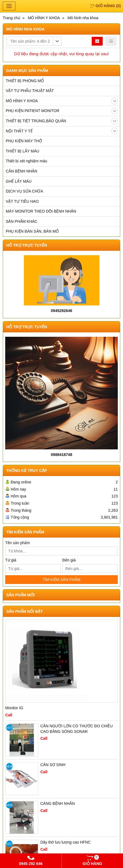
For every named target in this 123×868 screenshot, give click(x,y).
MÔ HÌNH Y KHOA (62, 101)
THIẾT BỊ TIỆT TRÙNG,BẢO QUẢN (62, 121)
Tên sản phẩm (18, 543)
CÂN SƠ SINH (53, 765)
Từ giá (11, 560)
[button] (34, 41)
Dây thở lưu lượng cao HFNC (65, 842)
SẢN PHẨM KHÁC (22, 221)
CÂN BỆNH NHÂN (22, 171)
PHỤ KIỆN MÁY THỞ (24, 141)
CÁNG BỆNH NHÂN (58, 803)
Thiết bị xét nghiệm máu (26, 161)
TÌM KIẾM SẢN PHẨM (61, 580)
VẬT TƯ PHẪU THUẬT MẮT (30, 91)
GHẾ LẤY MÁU (19, 181)
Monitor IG (14, 708)
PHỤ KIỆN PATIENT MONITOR (62, 111)
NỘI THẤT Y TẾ (62, 131)
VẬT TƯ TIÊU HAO (22, 201)
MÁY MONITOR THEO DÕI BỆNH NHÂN (41, 211)
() (105, 6)
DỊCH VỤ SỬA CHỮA (24, 191)
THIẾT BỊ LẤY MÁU (23, 151)
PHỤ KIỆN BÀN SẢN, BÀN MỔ (32, 231)
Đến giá (69, 560)
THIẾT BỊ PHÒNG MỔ (25, 81)
